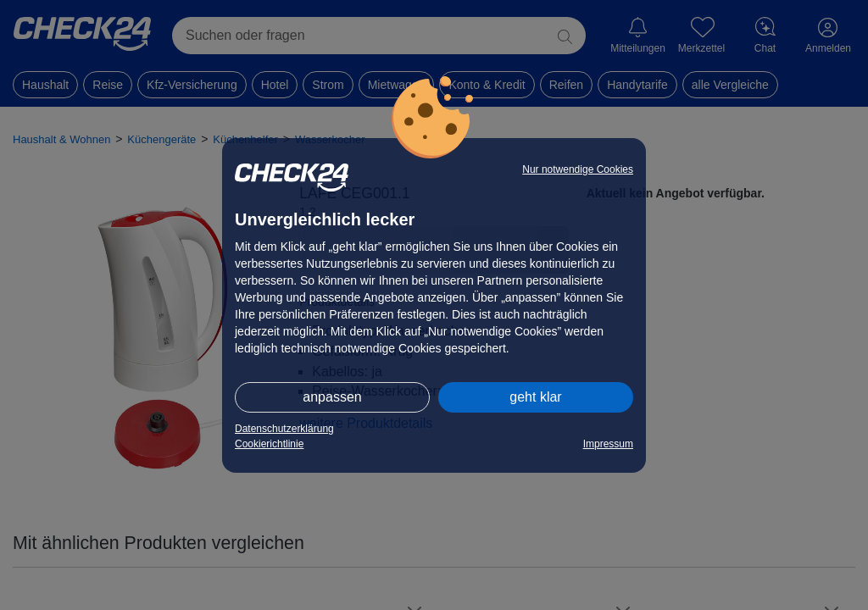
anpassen (332, 397)
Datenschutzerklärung (284, 429)
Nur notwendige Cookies (578, 169)
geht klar (535, 397)
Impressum (608, 444)
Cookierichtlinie (269, 444)
